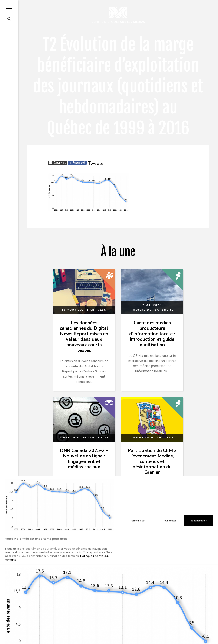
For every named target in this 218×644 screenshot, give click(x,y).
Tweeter (97, 163)
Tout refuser (170, 564)
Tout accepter (199, 564)
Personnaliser (139, 564)
